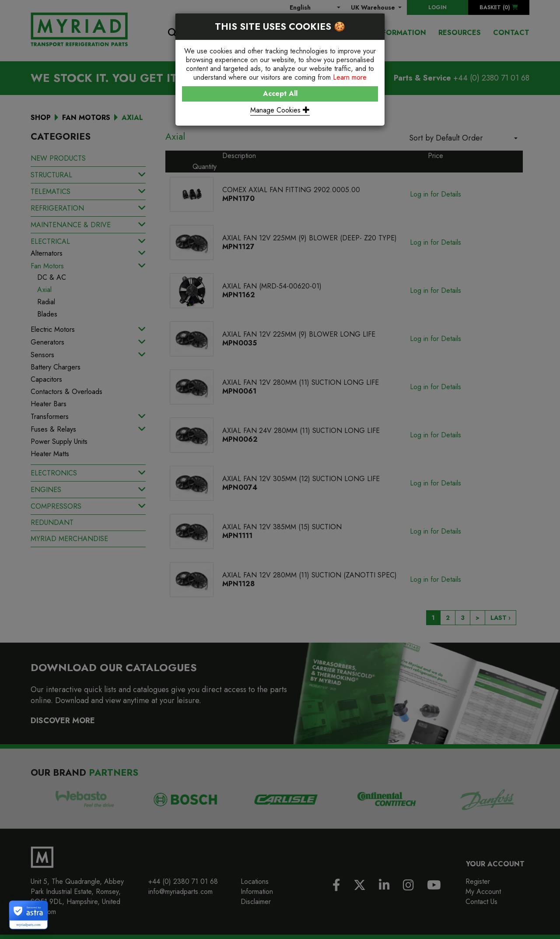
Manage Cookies (280, 110)
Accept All (280, 93)
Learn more (350, 77)
